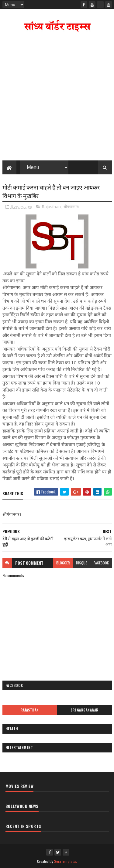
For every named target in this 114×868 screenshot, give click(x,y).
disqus (82, 563)
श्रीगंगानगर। (71, 207)
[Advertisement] (57, 98)
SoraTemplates (66, 861)
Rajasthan (51, 207)
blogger (63, 563)
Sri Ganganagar (85, 710)
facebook (101, 563)
